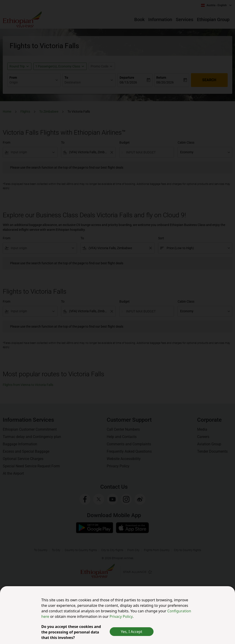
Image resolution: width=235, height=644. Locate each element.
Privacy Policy (121, 616)
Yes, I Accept (132, 632)
